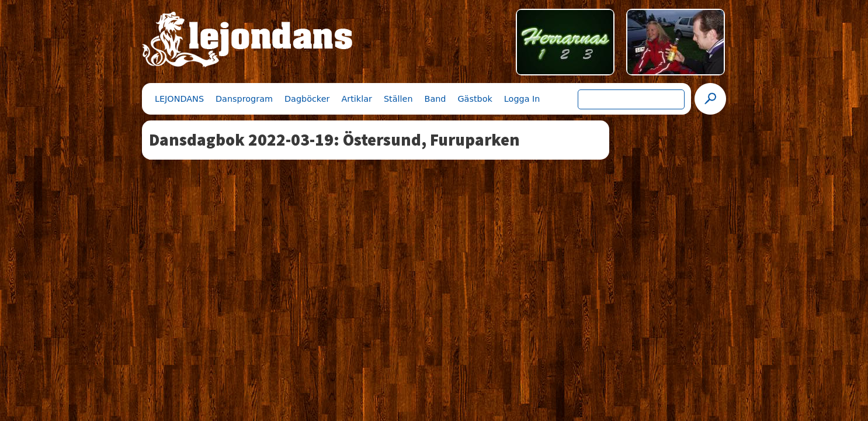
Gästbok (475, 99)
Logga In (522, 99)
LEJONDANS (179, 99)
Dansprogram (244, 99)
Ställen (398, 99)
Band (435, 99)
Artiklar (356, 99)
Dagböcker (307, 99)
